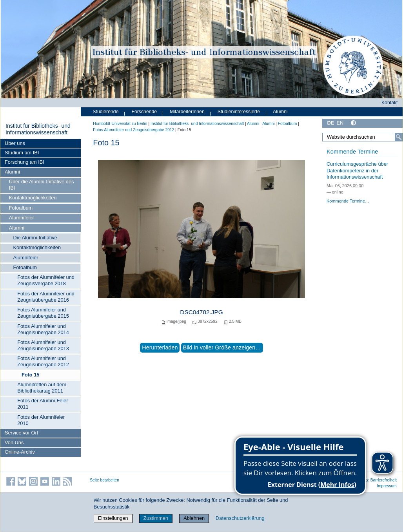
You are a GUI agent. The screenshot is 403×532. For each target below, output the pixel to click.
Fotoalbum (21, 208)
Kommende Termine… (348, 201)
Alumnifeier (22, 218)
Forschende (144, 112)
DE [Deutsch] (330, 123)
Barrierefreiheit (384, 480)
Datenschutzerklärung (240, 518)
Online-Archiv (20, 452)
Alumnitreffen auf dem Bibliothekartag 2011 (42, 388)
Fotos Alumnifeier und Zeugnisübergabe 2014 (43, 329)
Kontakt (390, 103)
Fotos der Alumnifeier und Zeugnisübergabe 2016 (46, 297)
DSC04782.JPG (201, 312)
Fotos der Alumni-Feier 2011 (43, 404)
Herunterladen (160, 347)
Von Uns (14, 442)
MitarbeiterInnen (187, 112)
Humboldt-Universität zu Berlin (120, 124)
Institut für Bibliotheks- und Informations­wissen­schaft (38, 129)
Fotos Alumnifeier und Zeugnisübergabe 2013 (43, 345)
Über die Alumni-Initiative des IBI (42, 185)
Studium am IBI (22, 153)
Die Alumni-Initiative (35, 238)
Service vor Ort (21, 433)
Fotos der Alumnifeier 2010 (41, 420)
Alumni (12, 172)
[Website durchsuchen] (362, 137)
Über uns (15, 143)
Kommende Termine (352, 152)
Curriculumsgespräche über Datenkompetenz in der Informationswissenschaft (357, 170)
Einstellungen (113, 518)
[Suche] (399, 137)
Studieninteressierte (239, 112)
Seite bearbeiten (104, 480)
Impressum (387, 486)
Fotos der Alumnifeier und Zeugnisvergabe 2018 (46, 280)
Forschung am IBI (25, 162)
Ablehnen (194, 518)
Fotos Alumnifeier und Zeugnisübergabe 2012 (43, 361)
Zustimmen (156, 518)
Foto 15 (31, 375)
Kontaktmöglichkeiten (33, 198)
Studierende (105, 112)
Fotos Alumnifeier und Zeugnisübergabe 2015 (43, 313)
